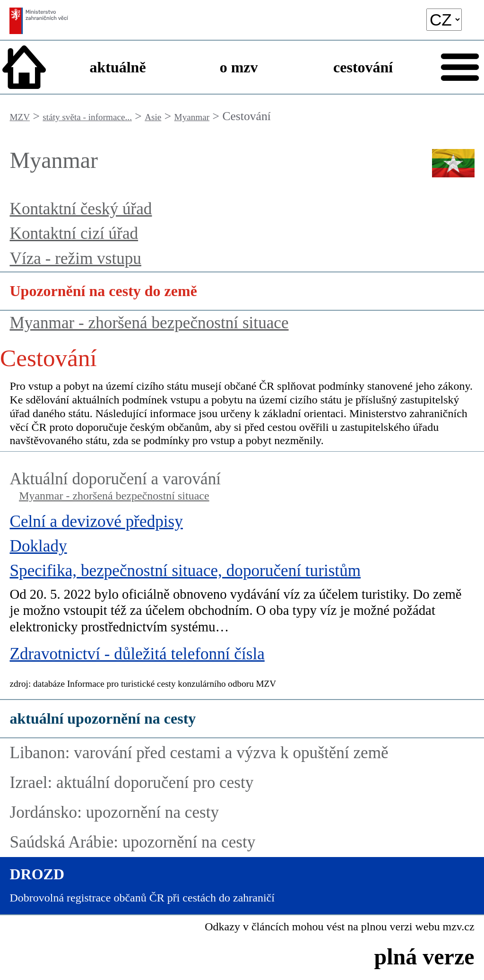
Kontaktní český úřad (81, 209)
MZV (20, 117)
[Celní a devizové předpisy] (242, 524)
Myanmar (192, 117)
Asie (153, 117)
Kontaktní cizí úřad (74, 233)
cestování (363, 67)
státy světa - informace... (87, 117)
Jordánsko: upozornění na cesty (114, 812)
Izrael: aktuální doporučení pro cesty (131, 783)
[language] (444, 20)
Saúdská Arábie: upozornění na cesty (132, 842)
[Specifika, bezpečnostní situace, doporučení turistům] (242, 602)
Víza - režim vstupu (75, 258)
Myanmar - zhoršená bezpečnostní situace (149, 323)
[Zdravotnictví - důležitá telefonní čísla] (242, 656)
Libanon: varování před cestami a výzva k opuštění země (199, 753)
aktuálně (117, 67)
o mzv (239, 67)
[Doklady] (242, 549)
